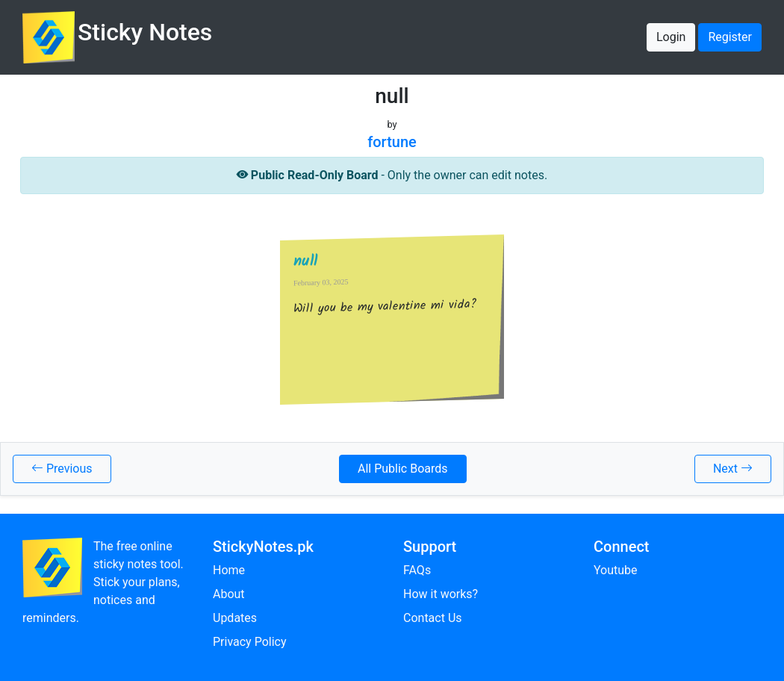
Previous (62, 469)
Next (733, 469)
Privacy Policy (250, 642)
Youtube (616, 570)
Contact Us (433, 618)
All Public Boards (403, 469)
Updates (235, 618)
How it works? (441, 594)
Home (229, 570)
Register (730, 37)
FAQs (417, 570)
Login (671, 37)
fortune (392, 142)
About (229, 594)
